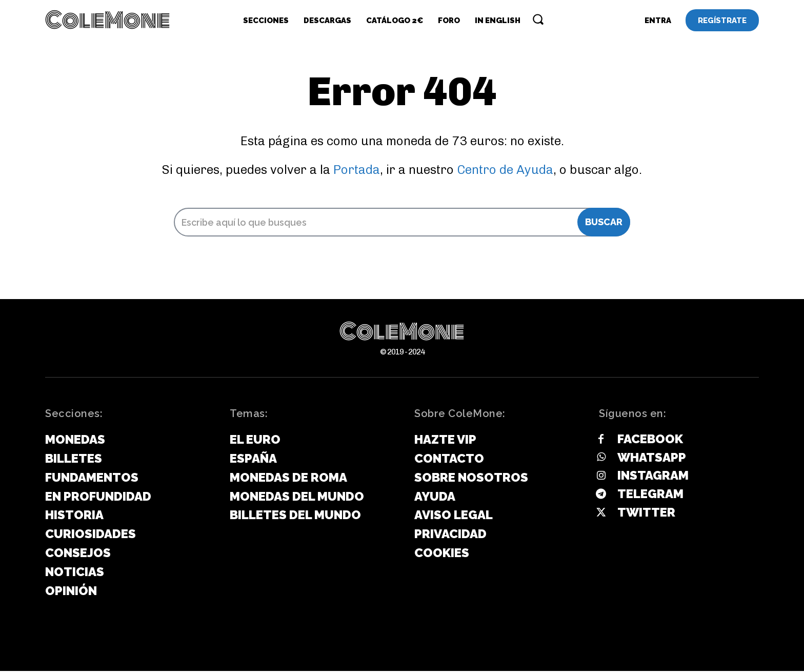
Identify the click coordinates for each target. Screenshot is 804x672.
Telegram (650, 495)
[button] (538, 19)
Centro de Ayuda (505, 171)
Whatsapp (652, 458)
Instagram (653, 477)
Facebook (650, 440)
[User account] (658, 21)
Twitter (646, 513)
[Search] (604, 223)
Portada (357, 171)
